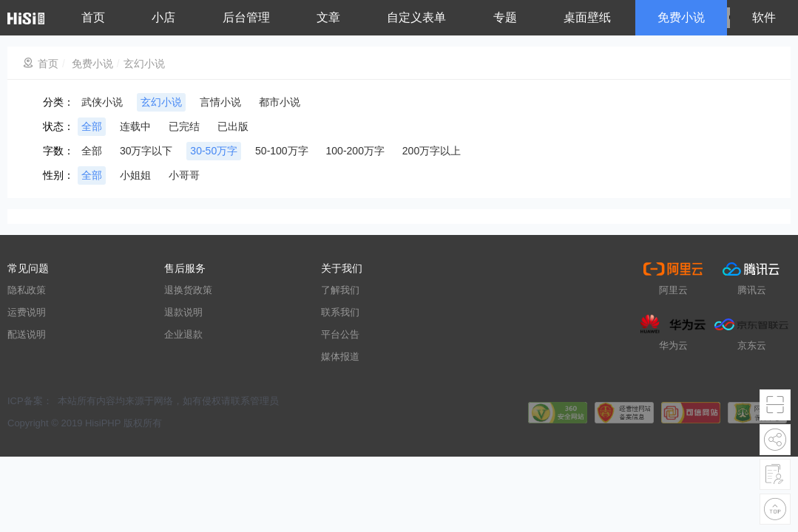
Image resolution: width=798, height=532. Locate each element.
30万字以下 (146, 151)
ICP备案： (30, 401)
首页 (93, 17)
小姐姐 (135, 175)
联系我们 (340, 312)
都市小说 (280, 102)
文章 (328, 17)
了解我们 (340, 290)
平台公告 (340, 334)
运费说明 (27, 312)
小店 (163, 17)
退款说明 (183, 312)
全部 (92, 126)
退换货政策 (188, 290)
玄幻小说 (144, 64)
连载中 (135, 126)
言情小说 (220, 102)
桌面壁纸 (587, 17)
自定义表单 (416, 17)
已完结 (184, 126)
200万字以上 (432, 151)
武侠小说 (102, 102)
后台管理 (246, 17)
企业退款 (183, 334)
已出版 (233, 126)
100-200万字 (355, 151)
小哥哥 (184, 175)
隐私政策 (27, 290)
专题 (505, 17)
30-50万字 (214, 151)
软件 (764, 17)
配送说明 (27, 334)
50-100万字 (282, 151)
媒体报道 (340, 357)
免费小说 (681, 17)
